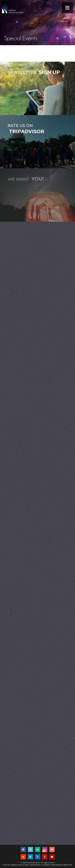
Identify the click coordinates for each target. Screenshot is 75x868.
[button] (67, 8)
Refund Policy (36, 865)
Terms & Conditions (10, 865)
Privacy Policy (24, 865)
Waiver (48, 865)
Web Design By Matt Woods (62, 865)
